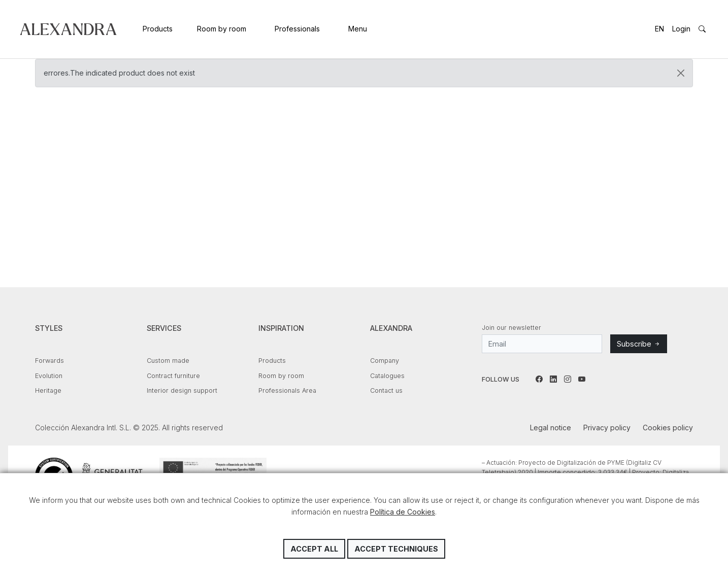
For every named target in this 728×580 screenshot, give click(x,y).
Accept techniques (396, 549)
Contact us (386, 390)
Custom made (168, 361)
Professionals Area (287, 390)
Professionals (297, 29)
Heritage (48, 390)
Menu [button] (358, 29)
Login (681, 29)
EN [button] (659, 29)
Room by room (222, 29)
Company (385, 361)
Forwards (49, 361)
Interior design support (182, 390)
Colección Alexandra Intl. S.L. (68, 29)
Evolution (49, 376)
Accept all (314, 549)
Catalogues (387, 376)
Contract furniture (173, 376)
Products (158, 29)
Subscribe (639, 344)
